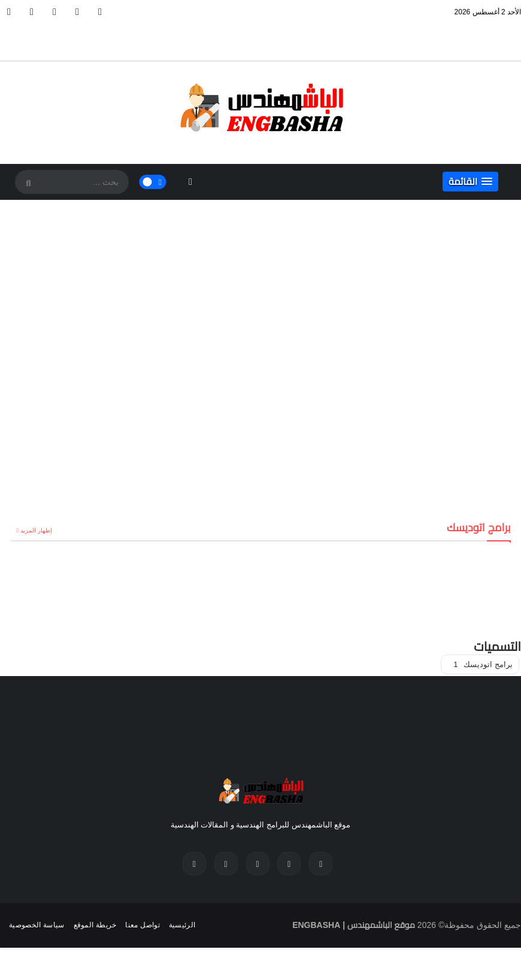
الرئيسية (182, 925)
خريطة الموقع (95, 925)
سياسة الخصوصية (37, 925)
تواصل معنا (142, 925)
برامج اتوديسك (483, 664)
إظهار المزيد (36, 530)
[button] (470, 182)
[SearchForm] (27, 183)
